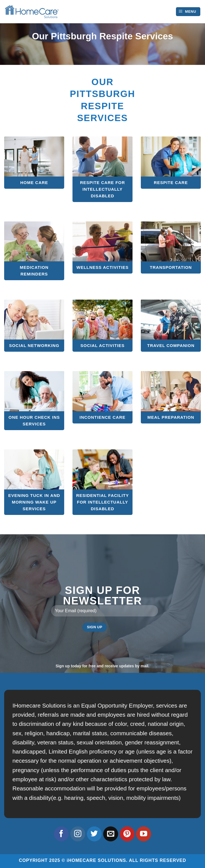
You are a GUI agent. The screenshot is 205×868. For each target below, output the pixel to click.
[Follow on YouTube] (144, 834)
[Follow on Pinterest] (127, 834)
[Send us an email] (111, 834)
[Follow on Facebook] (61, 834)
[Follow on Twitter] (94, 834)
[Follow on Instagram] (78, 834)
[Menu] (188, 12)
